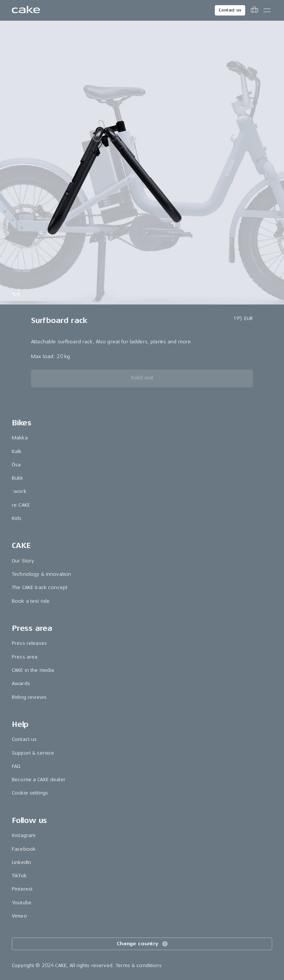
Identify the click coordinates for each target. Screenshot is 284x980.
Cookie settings (30, 793)
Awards (21, 683)
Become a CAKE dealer (39, 780)
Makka (20, 438)
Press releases (29, 643)
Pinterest (22, 889)
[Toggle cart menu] (254, 10)
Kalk (17, 451)
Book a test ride (31, 601)
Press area (25, 657)
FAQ (16, 766)
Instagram (24, 835)
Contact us (230, 10)
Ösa (16, 465)
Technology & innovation (41, 574)
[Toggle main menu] (267, 10)
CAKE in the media (33, 670)
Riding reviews (29, 697)
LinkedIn (21, 862)
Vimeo (19, 916)
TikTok (19, 876)
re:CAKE (21, 505)
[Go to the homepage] (26, 10)
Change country (143, 944)
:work (19, 491)
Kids (17, 518)
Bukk (18, 478)
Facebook (24, 849)
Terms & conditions (139, 965)
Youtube (22, 903)
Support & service (33, 753)
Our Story (23, 561)
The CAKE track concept (40, 587)
